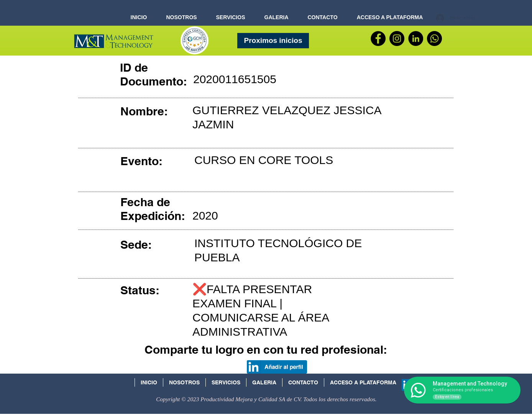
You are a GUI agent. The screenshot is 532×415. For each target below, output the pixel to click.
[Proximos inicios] (273, 41)
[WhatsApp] (434, 39)
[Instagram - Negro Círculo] (397, 39)
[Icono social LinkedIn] (408, 385)
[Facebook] (378, 39)
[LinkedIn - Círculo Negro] (416, 39)
